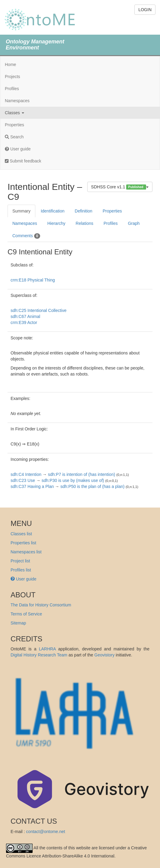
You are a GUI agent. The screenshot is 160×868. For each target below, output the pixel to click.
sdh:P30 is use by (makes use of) (73, 480)
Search (14, 137)
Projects (13, 77)
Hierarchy (56, 223)
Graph (134, 223)
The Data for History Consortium (41, 605)
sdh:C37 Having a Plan (32, 486)
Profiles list (21, 570)
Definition (84, 211)
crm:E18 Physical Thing (33, 280)
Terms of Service (26, 614)
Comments (26, 236)
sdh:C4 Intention (26, 474)
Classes (14, 113)
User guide (18, 149)
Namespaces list (26, 552)
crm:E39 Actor (24, 322)
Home (10, 64)
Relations (85, 223)
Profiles (12, 89)
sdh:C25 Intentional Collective (38, 310)
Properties (14, 125)
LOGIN (145, 10)
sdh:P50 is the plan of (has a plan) (92, 486)
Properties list (23, 543)
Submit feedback (23, 161)
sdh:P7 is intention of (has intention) (82, 474)
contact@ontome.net (45, 832)
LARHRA (47, 649)
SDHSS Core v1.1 (120, 187)
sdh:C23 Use (23, 480)
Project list (20, 561)
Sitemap (18, 623)
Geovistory (105, 655)
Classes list (21, 534)
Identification (53, 211)
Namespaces (17, 101)
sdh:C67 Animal (25, 316)
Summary (21, 211)
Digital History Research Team (39, 655)
